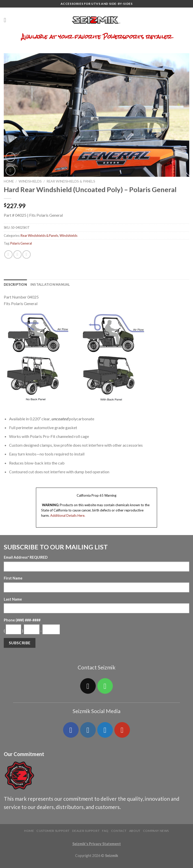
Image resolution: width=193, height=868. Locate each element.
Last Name (13, 599)
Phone (22, 620)
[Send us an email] (88, 686)
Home (9, 181)
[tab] (15, 284)
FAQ (105, 831)
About (135, 831)
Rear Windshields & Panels (71, 181)
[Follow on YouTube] (122, 730)
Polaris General (21, 243)
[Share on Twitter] (17, 254)
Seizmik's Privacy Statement (97, 844)
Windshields (30, 181)
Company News (156, 831)
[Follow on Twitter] (105, 730)
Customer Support (53, 831)
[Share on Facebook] (8, 254)
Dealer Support (86, 831)
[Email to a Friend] (27, 254)
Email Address (26, 557)
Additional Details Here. (68, 515)
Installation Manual (50, 284)
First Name (13, 578)
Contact (119, 831)
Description (15, 284)
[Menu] (7, 20)
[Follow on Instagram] (88, 730)
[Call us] (105, 686)
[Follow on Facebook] (71, 730)
